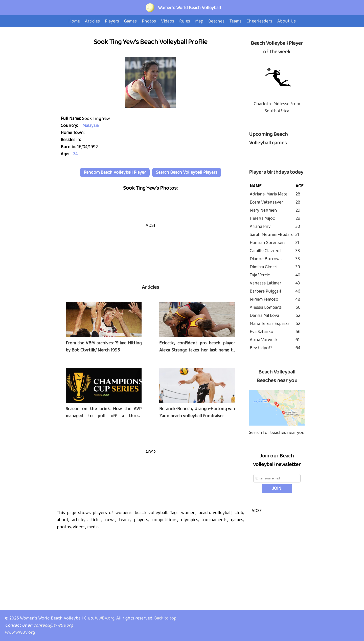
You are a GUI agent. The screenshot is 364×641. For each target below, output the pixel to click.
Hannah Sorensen (267, 243)
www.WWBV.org (20, 632)
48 (298, 299)
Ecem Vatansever (266, 202)
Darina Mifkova (264, 316)
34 (75, 154)
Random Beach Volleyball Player (115, 172)
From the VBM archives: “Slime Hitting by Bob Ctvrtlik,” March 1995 (104, 347)
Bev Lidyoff (261, 348)
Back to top (165, 618)
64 (298, 348)
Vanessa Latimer (266, 283)
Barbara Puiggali (265, 291)
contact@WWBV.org (53, 625)
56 (298, 332)
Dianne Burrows (266, 259)
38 (298, 251)
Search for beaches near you (277, 433)
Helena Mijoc (262, 218)
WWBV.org (105, 618)
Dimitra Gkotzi (264, 267)
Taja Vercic (260, 275)
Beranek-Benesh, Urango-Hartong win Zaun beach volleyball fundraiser (197, 412)
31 (297, 235)
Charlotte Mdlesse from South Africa (277, 107)
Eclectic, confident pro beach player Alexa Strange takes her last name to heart (197, 350)
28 (298, 194)
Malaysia (90, 126)
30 (298, 227)
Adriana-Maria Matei (269, 194)
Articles (151, 287)
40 (298, 275)
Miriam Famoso (264, 299)
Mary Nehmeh (263, 210)
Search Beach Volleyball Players (187, 172)
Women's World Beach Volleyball (189, 8)
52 (298, 316)
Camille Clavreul (265, 251)
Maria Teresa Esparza (270, 324)
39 (298, 267)
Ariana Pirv (260, 227)
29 (298, 210)
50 (298, 307)
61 (298, 340)
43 (298, 283)
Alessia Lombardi (266, 307)
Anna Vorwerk (264, 340)
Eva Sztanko (261, 332)
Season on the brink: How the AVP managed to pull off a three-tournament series (104, 416)
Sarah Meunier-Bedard (272, 235)
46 (298, 291)
